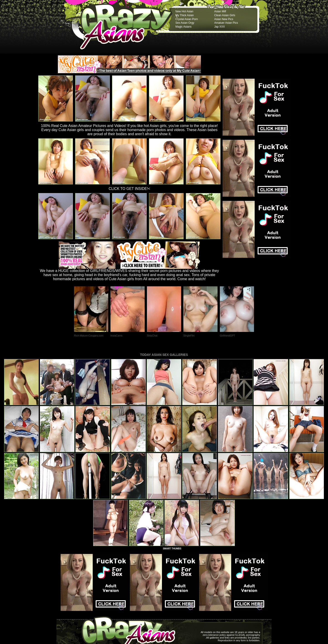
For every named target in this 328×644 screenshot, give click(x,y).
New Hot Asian (184, 11)
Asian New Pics (224, 19)
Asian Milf (220, 11)
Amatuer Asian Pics (226, 23)
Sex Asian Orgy (185, 23)
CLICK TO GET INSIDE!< (129, 189)
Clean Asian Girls (225, 15)
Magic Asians (183, 27)
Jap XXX (219, 27)
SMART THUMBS (172, 549)
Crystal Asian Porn (187, 19)
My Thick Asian (184, 15)
